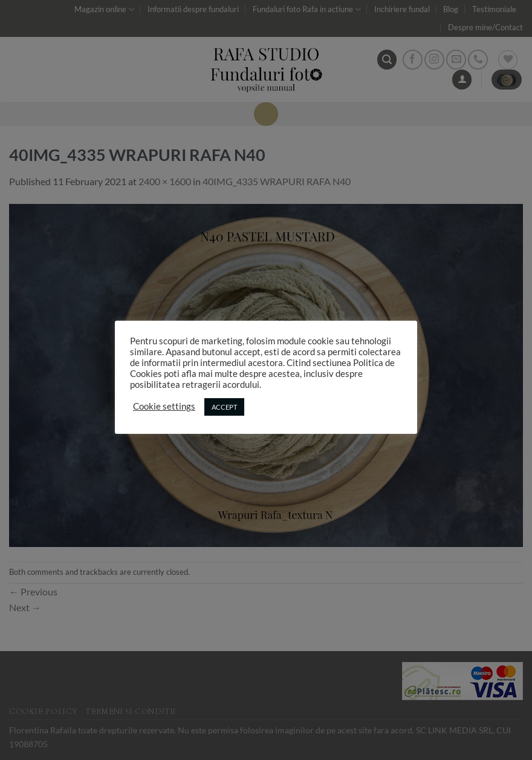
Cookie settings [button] (164, 406)
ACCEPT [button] (224, 407)
